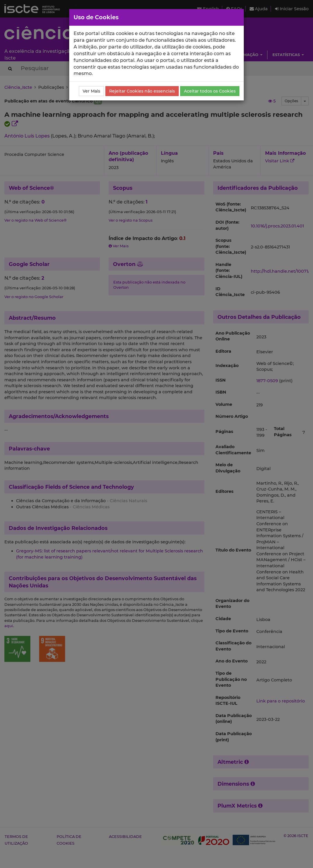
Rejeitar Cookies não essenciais (142, 91)
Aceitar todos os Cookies (210, 91)
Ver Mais (91, 91)
